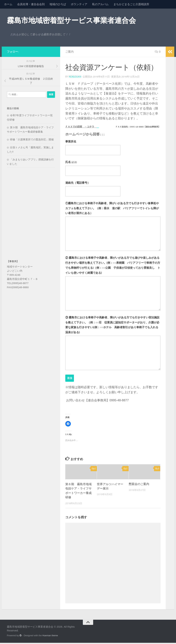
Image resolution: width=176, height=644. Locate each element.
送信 (70, 379)
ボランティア (79, 4)
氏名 (71, 162)
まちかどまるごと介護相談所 (131, 4)
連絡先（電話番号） (78, 183)
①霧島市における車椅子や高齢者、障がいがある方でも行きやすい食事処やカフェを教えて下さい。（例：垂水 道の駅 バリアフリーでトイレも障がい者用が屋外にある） (112, 209)
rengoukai (75, 77)
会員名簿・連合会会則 (31, 4)
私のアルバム (100, 4)
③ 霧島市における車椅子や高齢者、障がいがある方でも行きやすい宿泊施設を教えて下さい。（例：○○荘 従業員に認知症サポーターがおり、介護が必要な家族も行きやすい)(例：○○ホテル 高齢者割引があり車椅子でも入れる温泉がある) (112, 326)
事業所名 (71, 142)
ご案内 (69, 52)
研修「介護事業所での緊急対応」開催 (32, 139)
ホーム (8, 4)
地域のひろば (58, 4)
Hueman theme (50, 637)
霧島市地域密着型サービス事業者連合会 (71, 21)
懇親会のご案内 (139, 485)
